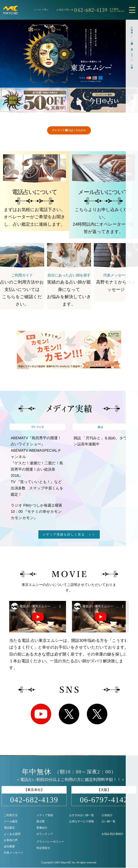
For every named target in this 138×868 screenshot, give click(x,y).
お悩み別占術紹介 (113, 834)
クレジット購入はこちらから (69, 130)
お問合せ (132, 65)
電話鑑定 (9, 828)
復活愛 (41, 822)
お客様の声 (11, 840)
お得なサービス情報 (82, 822)
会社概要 (9, 847)
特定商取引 (43, 848)
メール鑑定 (11, 822)
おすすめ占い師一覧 (82, 816)
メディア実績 (45, 816)
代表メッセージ (132, 52)
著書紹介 (42, 828)
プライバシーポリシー (50, 842)
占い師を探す (132, 29)
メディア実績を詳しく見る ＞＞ (69, 535)
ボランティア (45, 834)
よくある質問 (12, 834)
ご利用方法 (132, 40)
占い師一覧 (109, 822)
